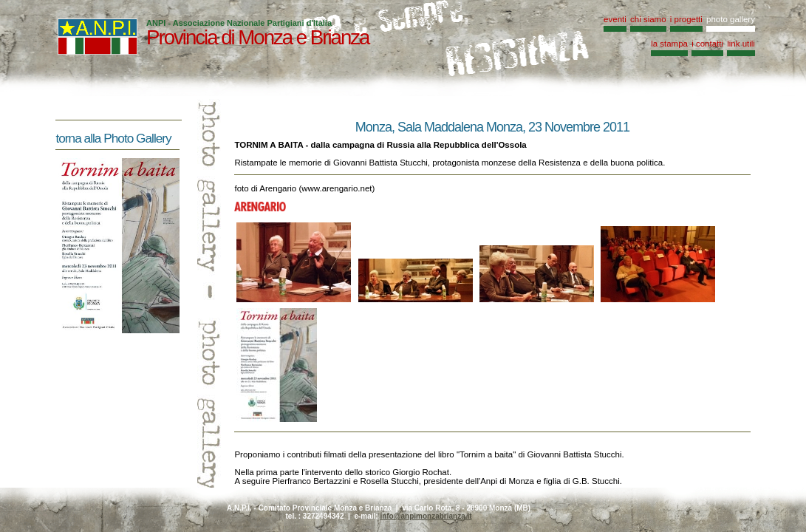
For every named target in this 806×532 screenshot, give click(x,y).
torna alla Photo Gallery (113, 138)
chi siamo (648, 19)
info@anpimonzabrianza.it (426, 516)
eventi (615, 19)
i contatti (707, 44)
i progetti (686, 19)
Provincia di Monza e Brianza (257, 37)
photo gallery (731, 19)
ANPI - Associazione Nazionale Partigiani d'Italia (239, 23)
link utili (741, 44)
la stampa (669, 44)
